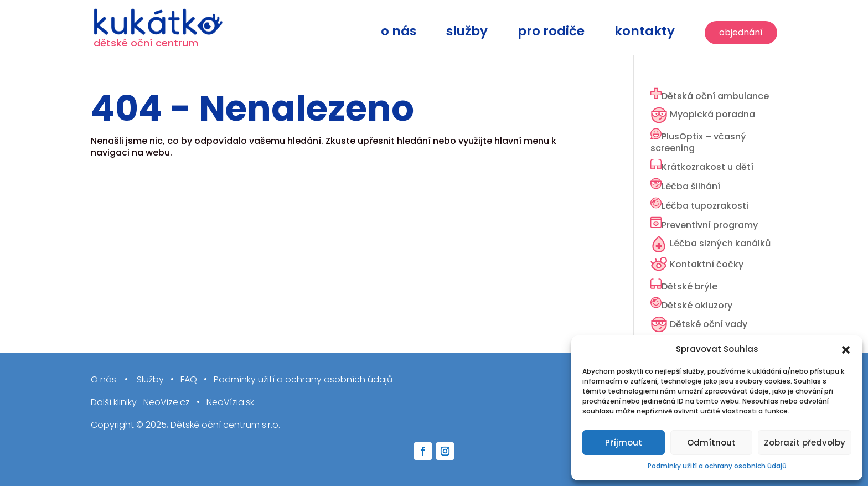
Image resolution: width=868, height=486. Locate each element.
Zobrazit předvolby (805, 443)
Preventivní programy (710, 225)
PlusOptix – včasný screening (698, 142)
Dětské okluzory (697, 305)
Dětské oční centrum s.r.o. (225, 425)
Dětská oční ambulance (715, 96)
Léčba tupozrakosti (705, 206)
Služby (467, 33)
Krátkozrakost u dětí (707, 167)
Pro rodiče (551, 33)
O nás (399, 33)
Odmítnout (711, 443)
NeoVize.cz (167, 403)
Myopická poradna (712, 114)
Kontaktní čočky (707, 264)
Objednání (741, 32)
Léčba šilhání (691, 186)
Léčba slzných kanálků (720, 243)
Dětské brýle (689, 286)
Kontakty (645, 33)
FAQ (189, 380)
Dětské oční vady (709, 324)
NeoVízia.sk (230, 403)
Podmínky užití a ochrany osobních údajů (717, 466)
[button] (846, 350)
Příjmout (624, 443)
